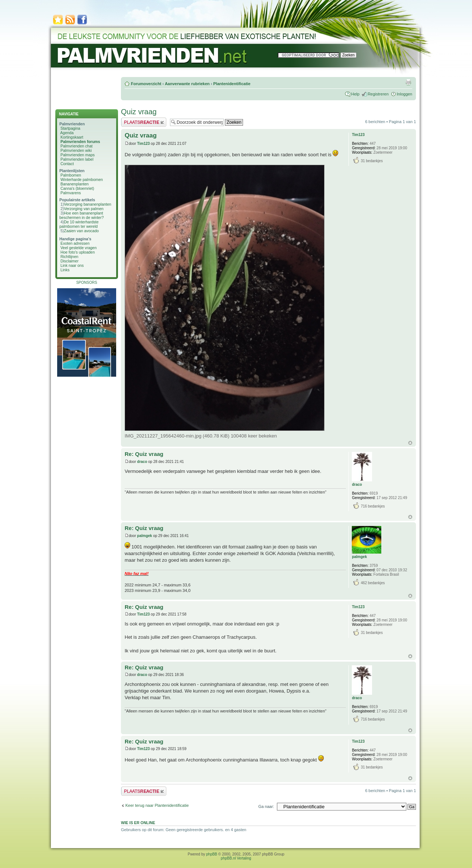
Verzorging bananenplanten (87, 204)
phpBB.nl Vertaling (236, 858)
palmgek (145, 536)
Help (355, 94)
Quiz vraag (139, 112)
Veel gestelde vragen (79, 248)
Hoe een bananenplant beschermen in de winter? (81, 215)
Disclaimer (70, 261)
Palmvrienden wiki (76, 150)
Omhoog (410, 443)
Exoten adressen (75, 243)
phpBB (212, 854)
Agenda (67, 133)
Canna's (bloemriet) (77, 188)
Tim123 (143, 144)
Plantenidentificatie (232, 84)
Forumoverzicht (146, 84)
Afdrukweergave (408, 82)
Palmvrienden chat (77, 146)
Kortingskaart (72, 137)
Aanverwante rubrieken (187, 84)
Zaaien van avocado (81, 231)
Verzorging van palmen (84, 209)
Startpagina (70, 128)
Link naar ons (72, 265)
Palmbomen (71, 175)
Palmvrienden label (77, 159)
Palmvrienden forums (80, 142)
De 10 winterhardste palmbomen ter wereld (79, 224)
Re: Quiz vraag (144, 454)
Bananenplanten (75, 184)
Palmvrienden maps (78, 155)
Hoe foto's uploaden (78, 252)
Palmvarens (71, 193)
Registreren (378, 94)
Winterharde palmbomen (82, 179)
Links (65, 270)
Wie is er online (138, 823)
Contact (67, 164)
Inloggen (405, 94)
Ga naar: (266, 806)
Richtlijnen (69, 257)
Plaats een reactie (144, 122)
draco (142, 462)
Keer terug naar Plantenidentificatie (157, 805)
